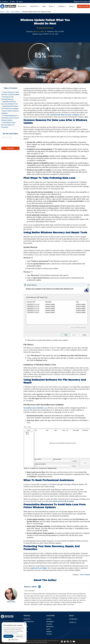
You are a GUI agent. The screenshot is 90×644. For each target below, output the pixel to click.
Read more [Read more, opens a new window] (15, 633)
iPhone (26, 632)
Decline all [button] (20, 636)
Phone (51, 6)
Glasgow (49, 631)
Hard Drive (34, 6)
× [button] (25, 624)
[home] (8, 6)
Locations (61, 6)
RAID (44, 6)
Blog (7, 12)
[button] (23, 6)
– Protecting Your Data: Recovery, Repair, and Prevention (8, 125)
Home (2, 12)
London (49, 619)
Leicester (49, 634)
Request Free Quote (81, 1)
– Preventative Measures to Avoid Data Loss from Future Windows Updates (10, 118)
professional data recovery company (65, 115)
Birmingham (50, 621)
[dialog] (14, 632)
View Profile (11, 602)
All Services (22, 6)
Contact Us (73, 622)
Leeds (48, 629)
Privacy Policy (30, 642)
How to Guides (15, 12)
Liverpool (49, 624)
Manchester (50, 626)
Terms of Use (38, 642)
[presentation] (10, 143)
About (71, 6)
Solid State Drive (29, 622)
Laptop (26, 627)
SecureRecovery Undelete (33, 408)
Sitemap (45, 642)
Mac (25, 629)
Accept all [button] (8, 636)
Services (27, 616)
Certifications (73, 619)
